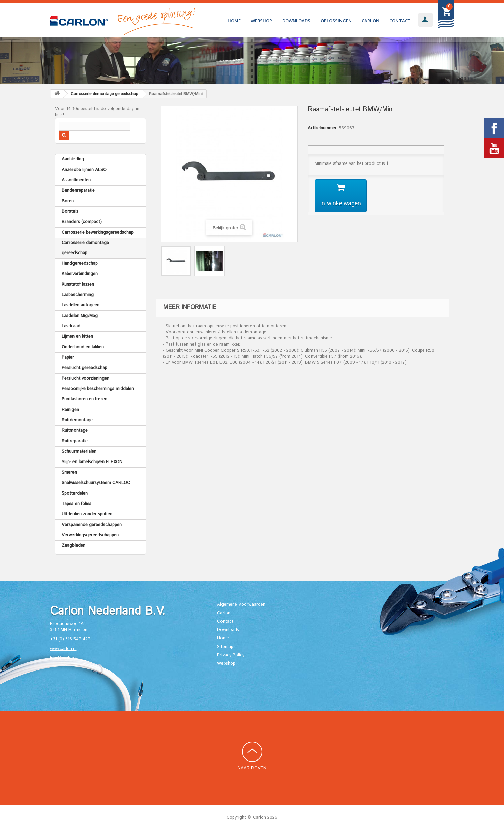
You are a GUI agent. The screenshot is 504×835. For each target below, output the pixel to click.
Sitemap (225, 647)
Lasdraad (71, 326)
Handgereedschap (80, 263)
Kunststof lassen (78, 284)
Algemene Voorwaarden (241, 605)
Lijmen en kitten (77, 337)
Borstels (70, 212)
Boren (68, 201)
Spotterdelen (75, 493)
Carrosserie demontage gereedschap (85, 248)
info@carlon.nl (64, 658)
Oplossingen (336, 21)
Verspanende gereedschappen (92, 525)
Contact (400, 21)
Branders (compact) (82, 222)
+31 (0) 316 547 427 (70, 639)
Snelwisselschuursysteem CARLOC (96, 483)
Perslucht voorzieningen (85, 378)
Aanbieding (73, 159)
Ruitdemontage (77, 420)
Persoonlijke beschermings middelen (98, 389)
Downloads (296, 21)
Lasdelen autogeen (81, 305)
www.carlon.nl (63, 649)
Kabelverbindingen (80, 274)
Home (234, 21)
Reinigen (70, 410)
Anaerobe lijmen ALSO (84, 170)
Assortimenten (76, 180)
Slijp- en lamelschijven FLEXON (92, 462)
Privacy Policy (231, 655)
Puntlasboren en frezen (84, 399)
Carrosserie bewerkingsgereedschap (98, 232)
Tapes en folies (77, 504)
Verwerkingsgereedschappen (90, 535)
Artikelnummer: (323, 128)
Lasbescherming (78, 295)
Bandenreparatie (78, 191)
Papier (68, 357)
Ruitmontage (75, 431)
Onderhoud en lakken (83, 347)
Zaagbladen (73, 546)
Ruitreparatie (75, 441)
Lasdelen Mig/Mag (80, 316)
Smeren (69, 472)
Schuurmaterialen (79, 452)
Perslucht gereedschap (84, 368)
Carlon (370, 21)
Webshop (261, 21)
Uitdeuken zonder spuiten (87, 514)
